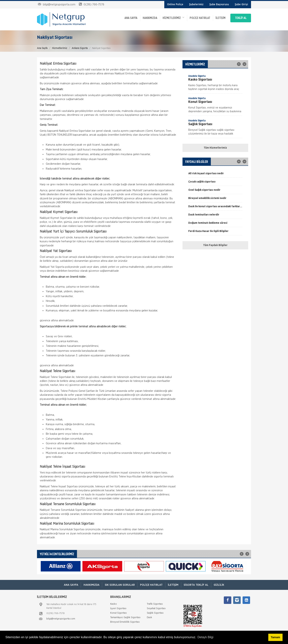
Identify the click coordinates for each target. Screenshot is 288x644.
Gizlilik (221, 585)
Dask (149, 617)
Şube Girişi (241, 4)
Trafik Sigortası (155, 604)
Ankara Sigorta (80, 48)
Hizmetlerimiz (60, 48)
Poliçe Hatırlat (196, 17)
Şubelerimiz (196, 4)
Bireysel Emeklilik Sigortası (125, 622)
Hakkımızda (145, 17)
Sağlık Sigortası (155, 613)
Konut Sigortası (118, 613)
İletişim (218, 17)
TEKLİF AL (240, 17)
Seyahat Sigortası (156, 608)
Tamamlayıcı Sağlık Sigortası (125, 617)
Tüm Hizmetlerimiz (215, 148)
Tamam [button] (275, 637)
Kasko (113, 604)
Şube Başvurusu (219, 4)
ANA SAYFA (126, 17)
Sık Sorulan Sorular (119, 585)
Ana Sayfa (42, 48)
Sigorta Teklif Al (197, 585)
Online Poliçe (175, 4)
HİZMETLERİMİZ (169, 17)
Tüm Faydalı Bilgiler (215, 245)
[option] (215, 84)
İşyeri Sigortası (118, 608)
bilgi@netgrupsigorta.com (61, 619)
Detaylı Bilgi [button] (205, 637)
